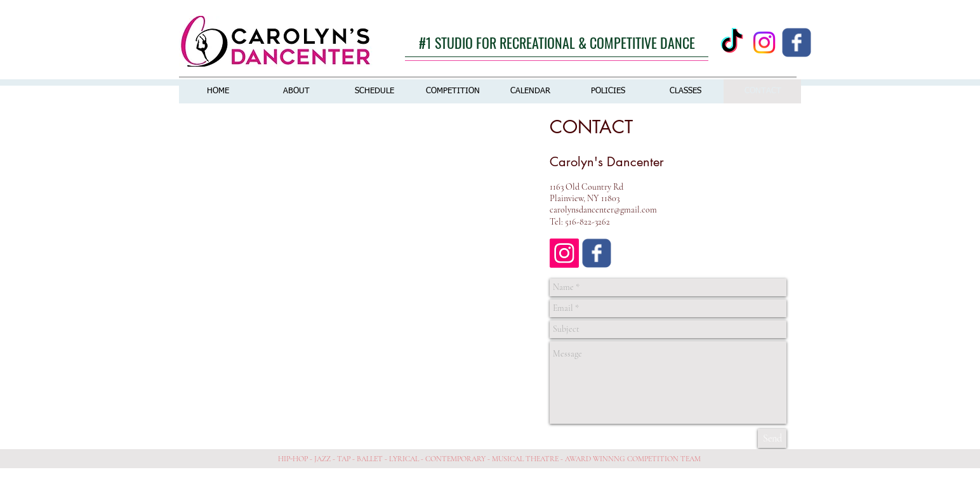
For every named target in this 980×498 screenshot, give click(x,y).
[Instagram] (764, 43)
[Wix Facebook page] (797, 43)
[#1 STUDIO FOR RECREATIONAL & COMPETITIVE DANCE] (557, 43)
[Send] (772, 438)
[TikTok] (732, 43)
